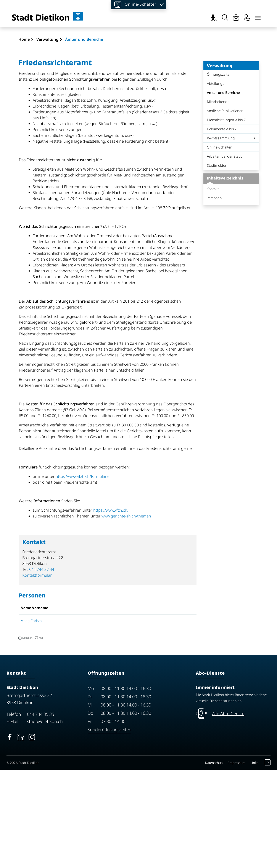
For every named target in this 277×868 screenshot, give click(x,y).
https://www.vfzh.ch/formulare (85, 574)
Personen (214, 296)
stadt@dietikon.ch (45, 820)
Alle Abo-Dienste (228, 812)
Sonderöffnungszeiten (110, 828)
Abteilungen (217, 182)
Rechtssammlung (221, 236)
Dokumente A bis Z (222, 227)
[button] (25, 736)
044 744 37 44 (42, 667)
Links (254, 861)
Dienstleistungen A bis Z (226, 218)
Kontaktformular (37, 673)
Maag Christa (31, 719)
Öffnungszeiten (219, 173)
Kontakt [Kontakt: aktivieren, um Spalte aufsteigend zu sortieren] (148, 706)
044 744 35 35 (41, 812)
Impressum (237, 861)
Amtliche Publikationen (225, 209)
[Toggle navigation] (258, 17)
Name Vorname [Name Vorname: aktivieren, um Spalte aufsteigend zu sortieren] (34, 706)
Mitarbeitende (218, 200)
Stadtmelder (217, 264)
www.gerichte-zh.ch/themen (128, 614)
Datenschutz (214, 861)
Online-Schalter (219, 245)
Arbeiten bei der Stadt (224, 255)
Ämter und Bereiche (223, 192)
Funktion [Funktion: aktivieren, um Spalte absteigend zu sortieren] (90, 706)
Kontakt (213, 287)
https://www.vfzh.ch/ (113, 608)
